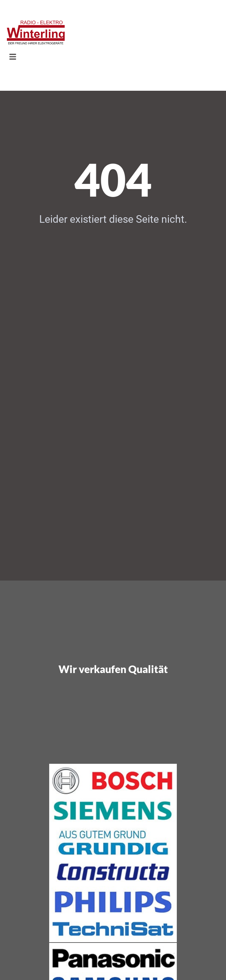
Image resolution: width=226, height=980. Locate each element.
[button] (13, 57)
